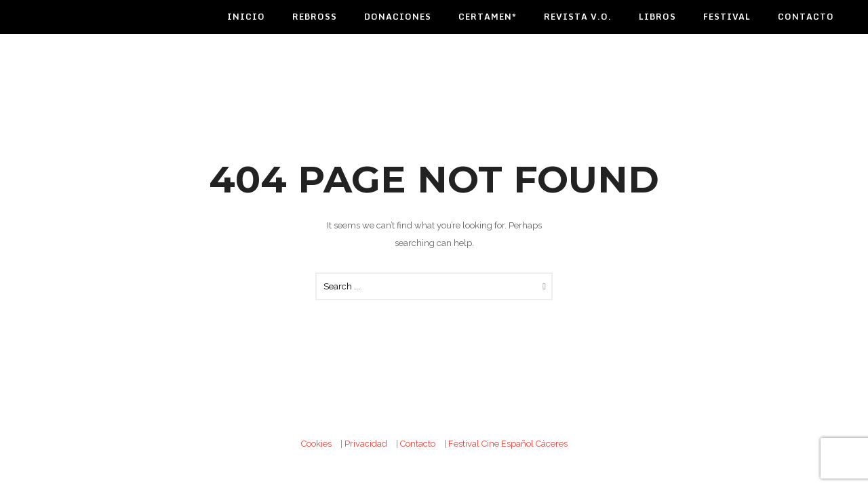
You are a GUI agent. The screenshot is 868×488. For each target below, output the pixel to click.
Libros (657, 17)
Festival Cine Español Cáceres (508, 444)
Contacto (806, 17)
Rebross (315, 17)
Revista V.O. (578, 17)
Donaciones (398, 17)
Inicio (246, 17)
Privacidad (366, 444)
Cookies (316, 444)
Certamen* (488, 17)
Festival (727, 17)
